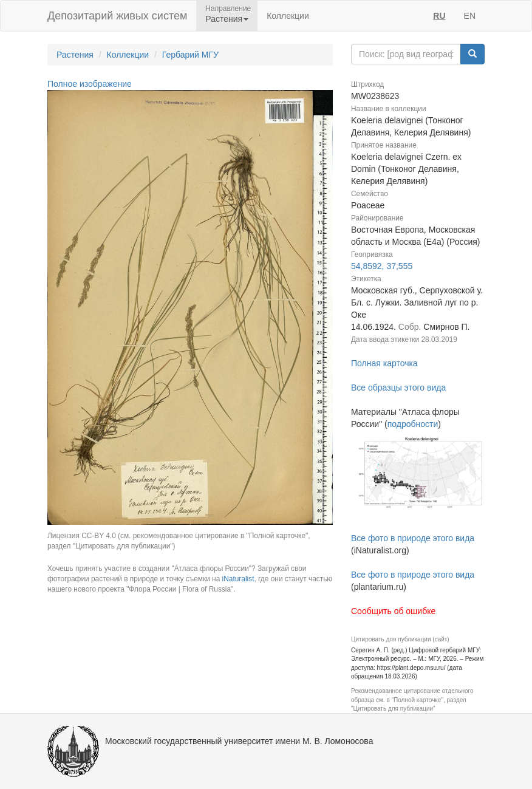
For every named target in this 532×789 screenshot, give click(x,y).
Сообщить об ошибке (393, 611)
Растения (75, 55)
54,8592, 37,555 (382, 266)
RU (439, 16)
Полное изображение (90, 84)
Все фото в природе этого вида (413, 538)
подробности (413, 424)
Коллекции (288, 16)
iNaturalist (238, 579)
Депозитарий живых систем (117, 16)
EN (470, 16)
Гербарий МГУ (190, 55)
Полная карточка (384, 363)
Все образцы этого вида (398, 388)
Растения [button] (227, 19)
